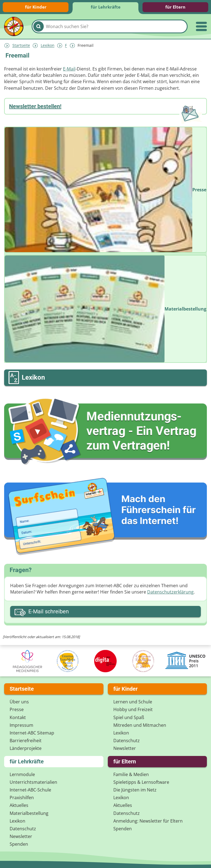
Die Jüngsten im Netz (135, 790)
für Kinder (36, 7)
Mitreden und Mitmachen (140, 725)
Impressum (21, 725)
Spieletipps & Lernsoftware (141, 782)
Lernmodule (22, 774)
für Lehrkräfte (106, 7)
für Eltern (175, 7)
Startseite (21, 46)
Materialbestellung (29, 813)
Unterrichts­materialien (33, 782)
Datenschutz (127, 741)
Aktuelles (19, 805)
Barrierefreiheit (26, 741)
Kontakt (18, 717)
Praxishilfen (22, 798)
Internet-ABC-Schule (30, 790)
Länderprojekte (26, 748)
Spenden (19, 844)
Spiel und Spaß (129, 717)
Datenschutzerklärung (170, 592)
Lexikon (48, 46)
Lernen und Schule (133, 702)
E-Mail (69, 69)
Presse (17, 709)
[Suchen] (39, 26)
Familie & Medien (131, 774)
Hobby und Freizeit (133, 709)
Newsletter (125, 748)
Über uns (19, 702)
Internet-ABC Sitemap (32, 733)
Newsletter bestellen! (35, 106)
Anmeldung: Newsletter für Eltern (148, 821)
